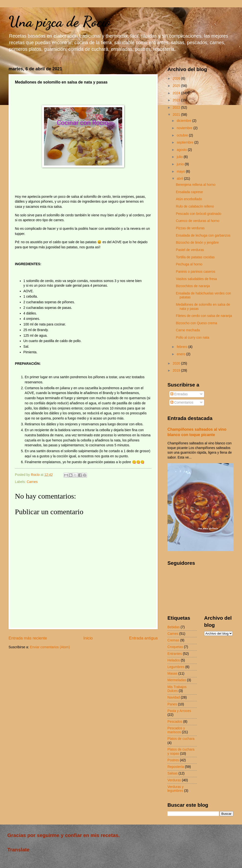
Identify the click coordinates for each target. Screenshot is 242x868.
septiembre (186, 142)
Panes (172, 704)
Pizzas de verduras (190, 228)
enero (181, 354)
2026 (177, 78)
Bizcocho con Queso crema (196, 323)
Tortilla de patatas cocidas (195, 257)
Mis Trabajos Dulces (177, 689)
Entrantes (175, 654)
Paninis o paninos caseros (195, 272)
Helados (174, 660)
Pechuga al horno (189, 264)
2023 (177, 100)
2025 (177, 86)
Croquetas (175, 647)
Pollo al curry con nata (192, 338)
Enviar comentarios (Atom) (50, 647)
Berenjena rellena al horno (196, 185)
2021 (177, 115)
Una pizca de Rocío (60, 21)
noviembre (185, 128)
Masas (172, 674)
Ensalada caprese (189, 192)
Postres (173, 760)
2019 (177, 371)
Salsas (172, 773)
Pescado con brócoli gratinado (198, 214)
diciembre (185, 121)
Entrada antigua (143, 638)
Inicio (88, 638)
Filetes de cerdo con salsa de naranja (204, 316)
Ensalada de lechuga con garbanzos (203, 235)
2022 (177, 108)
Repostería (176, 767)
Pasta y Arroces (179, 711)
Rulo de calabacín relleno (195, 206)
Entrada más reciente (28, 638)
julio (180, 157)
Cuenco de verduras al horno (198, 221)
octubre (183, 135)
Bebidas (174, 627)
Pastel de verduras (190, 250)
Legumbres (176, 667)
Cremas (173, 640)
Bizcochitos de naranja (193, 286)
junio (181, 164)
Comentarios (182, 403)
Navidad (174, 697)
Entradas (179, 394)
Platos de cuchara (181, 739)
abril (180, 179)
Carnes (32, 482)
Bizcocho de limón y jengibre (197, 243)
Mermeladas (177, 680)
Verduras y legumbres (176, 789)
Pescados (175, 722)
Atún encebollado (189, 199)
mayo (181, 172)
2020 (177, 363)
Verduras (174, 780)
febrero (183, 347)
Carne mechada (188, 330)
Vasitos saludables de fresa (196, 279)
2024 (177, 93)
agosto (182, 150)
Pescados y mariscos (176, 730)
